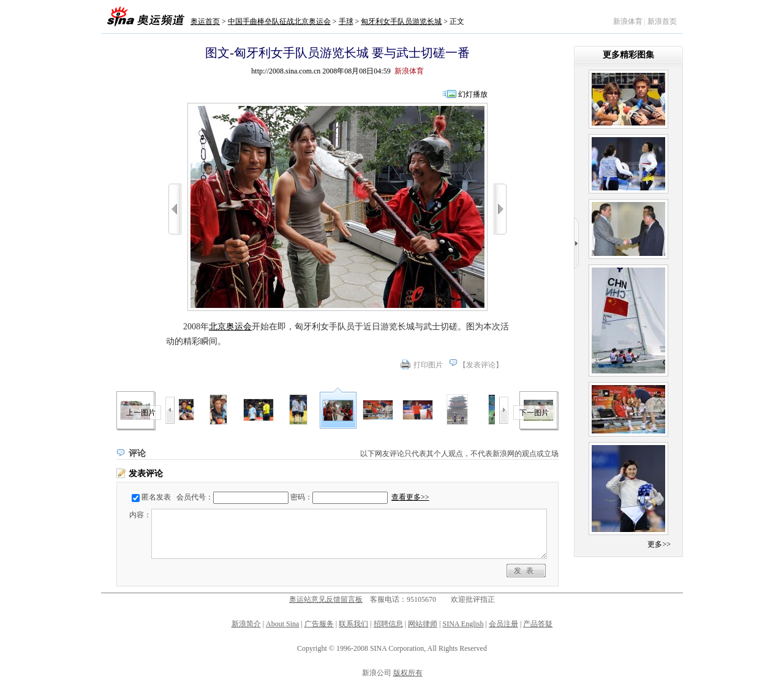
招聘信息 (388, 624)
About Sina (282, 624)
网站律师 (423, 624)
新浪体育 (628, 21)
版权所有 (408, 673)
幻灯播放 (473, 94)
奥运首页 (205, 21)
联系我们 (353, 624)
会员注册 (503, 624)
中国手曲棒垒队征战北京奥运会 (279, 21)
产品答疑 (538, 624)
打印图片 (428, 365)
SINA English (463, 624)
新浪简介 (246, 624)
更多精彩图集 (628, 55)
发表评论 (481, 365)
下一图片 (534, 413)
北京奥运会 (230, 327)
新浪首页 (662, 21)
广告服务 (319, 624)
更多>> (659, 544)
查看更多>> (410, 497)
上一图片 (141, 413)
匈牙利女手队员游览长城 (401, 21)
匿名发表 (156, 497)
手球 (346, 21)
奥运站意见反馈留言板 (326, 599)
